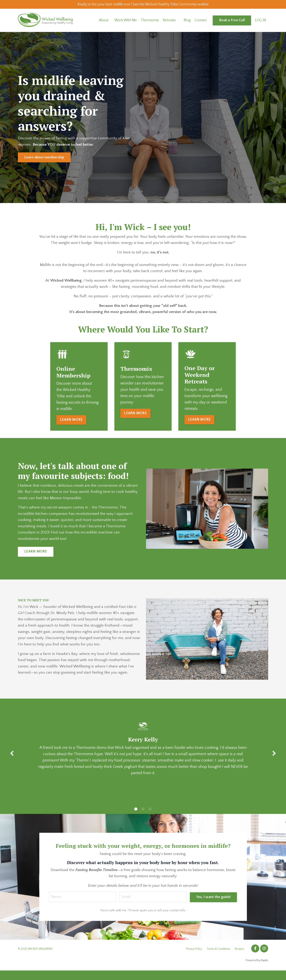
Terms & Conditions (218, 958)
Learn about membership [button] (44, 158)
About (104, 21)
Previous (12, 762)
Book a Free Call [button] (232, 21)
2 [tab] (143, 818)
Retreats (169, 21)
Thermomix (150, 21)
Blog (187, 21)
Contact (201, 21)
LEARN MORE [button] (71, 421)
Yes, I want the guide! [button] (213, 906)
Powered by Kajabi (257, 970)
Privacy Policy (194, 958)
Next (274, 762)
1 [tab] (136, 818)
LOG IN (261, 21)
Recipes (240, 958)
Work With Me (126, 21)
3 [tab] (150, 818)
